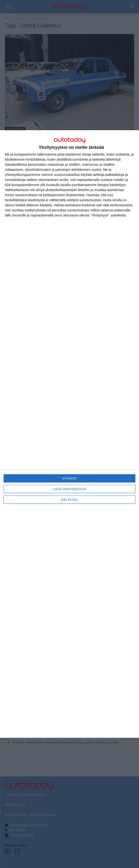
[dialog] (69, 434)
